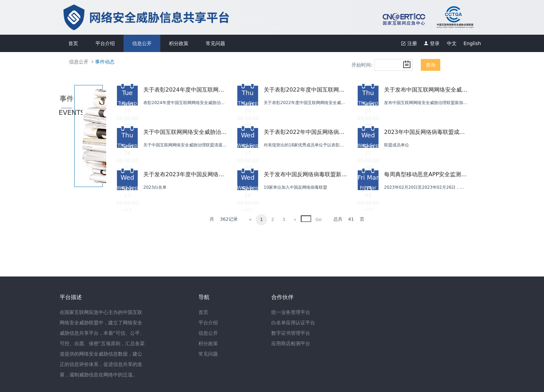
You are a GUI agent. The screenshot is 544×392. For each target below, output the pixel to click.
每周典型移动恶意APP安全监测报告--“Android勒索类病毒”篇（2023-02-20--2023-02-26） (426, 174)
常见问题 (215, 43)
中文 (452, 43)
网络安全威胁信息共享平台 (267, 17)
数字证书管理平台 (291, 333)
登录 (432, 43)
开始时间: (362, 65)
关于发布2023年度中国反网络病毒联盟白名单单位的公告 (185, 174)
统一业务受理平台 (291, 312)
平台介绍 (105, 43)
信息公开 (142, 43)
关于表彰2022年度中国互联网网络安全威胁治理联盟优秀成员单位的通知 (305, 90)
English (472, 43)
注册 (409, 43)
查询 (431, 65)
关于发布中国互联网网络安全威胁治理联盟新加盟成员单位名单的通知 (426, 90)
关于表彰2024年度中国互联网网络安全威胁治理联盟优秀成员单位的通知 (185, 90)
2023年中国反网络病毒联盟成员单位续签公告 (426, 132)
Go (318, 219)
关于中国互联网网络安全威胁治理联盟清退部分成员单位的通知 (185, 132)
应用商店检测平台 (291, 343)
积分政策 (179, 43)
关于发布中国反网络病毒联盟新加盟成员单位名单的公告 (305, 174)
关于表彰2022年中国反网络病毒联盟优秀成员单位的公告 (305, 132)
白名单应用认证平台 (293, 323)
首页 (73, 43)
